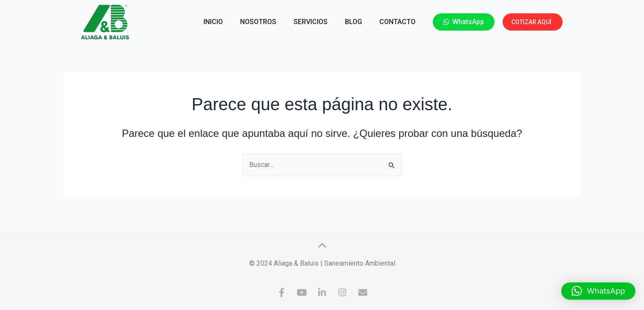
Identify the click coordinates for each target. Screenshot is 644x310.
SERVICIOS (311, 22)
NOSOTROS (258, 22)
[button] (598, 291)
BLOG (353, 22)
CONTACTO (397, 22)
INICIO (213, 22)
